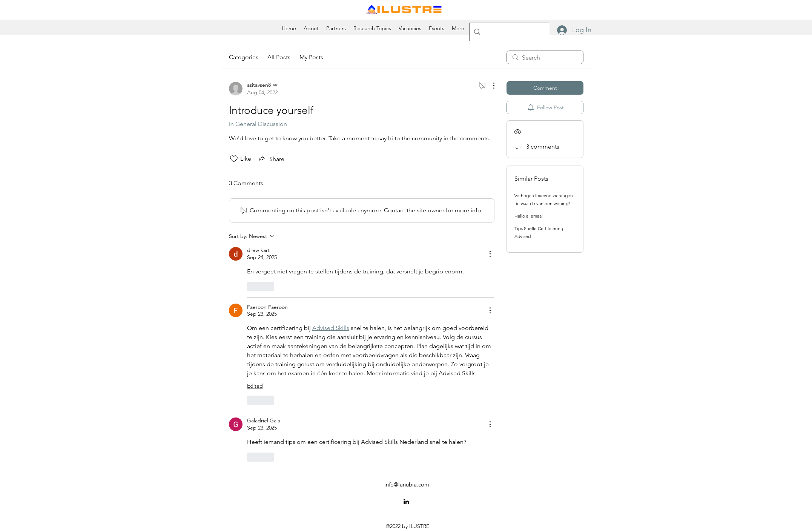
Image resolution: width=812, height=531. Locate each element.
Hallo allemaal (529, 216)
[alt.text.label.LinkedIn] (406, 502)
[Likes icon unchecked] (234, 159)
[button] (458, 28)
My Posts (311, 57)
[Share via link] (271, 159)
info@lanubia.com (407, 484)
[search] (545, 57)
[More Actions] (490, 86)
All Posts (279, 57)
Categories (244, 57)
